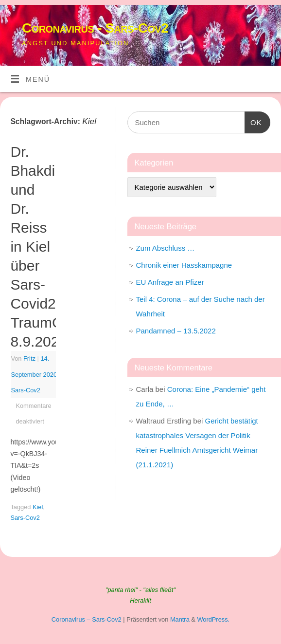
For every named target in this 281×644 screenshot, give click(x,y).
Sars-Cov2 (26, 390)
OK (253, 121)
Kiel (38, 507)
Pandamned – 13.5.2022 (176, 331)
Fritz (29, 359)
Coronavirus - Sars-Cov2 (95, 28)
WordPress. (213, 619)
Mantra (180, 619)
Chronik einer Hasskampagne (184, 265)
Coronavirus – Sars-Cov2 (87, 619)
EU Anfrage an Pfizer (170, 282)
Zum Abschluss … (166, 248)
